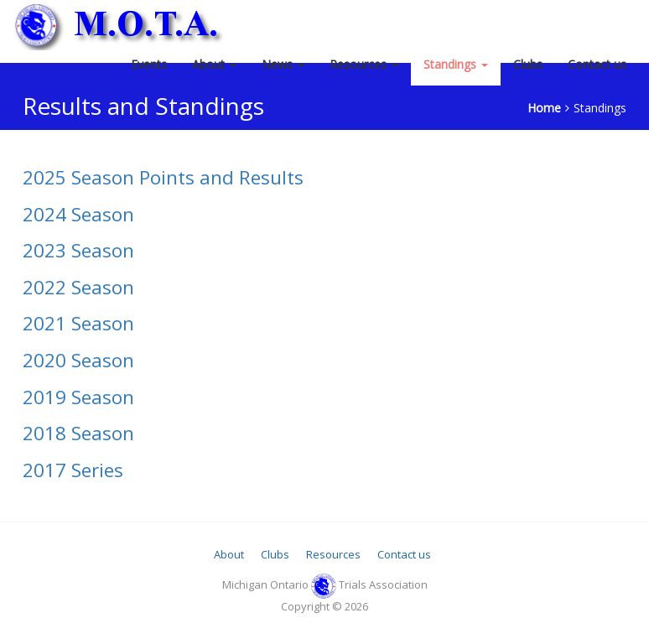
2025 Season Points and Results (163, 177)
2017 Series (73, 470)
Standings (456, 64)
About (214, 64)
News (283, 64)
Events (149, 64)
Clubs (528, 64)
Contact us (597, 64)
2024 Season (78, 214)
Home (544, 108)
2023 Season (78, 250)
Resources (364, 64)
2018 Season (78, 433)
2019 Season (78, 397)
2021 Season (78, 323)
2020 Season (78, 360)
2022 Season (78, 287)
